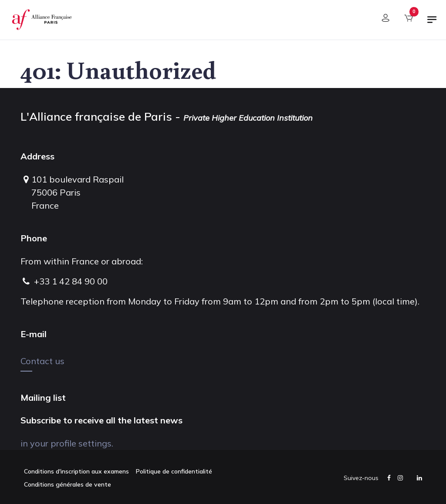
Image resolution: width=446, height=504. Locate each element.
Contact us (42, 361)
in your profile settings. (67, 443)
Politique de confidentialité (174, 471)
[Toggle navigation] (432, 23)
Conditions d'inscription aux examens (76, 471)
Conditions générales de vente (68, 484)
